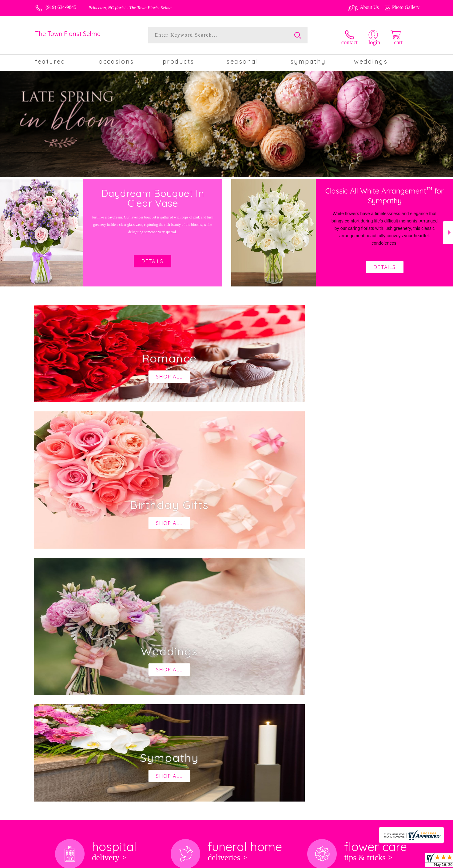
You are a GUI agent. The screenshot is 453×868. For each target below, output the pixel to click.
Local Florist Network (369, 862)
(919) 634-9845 (61, 7)
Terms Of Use (297, 862)
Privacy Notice (330, 862)
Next (448, 230)
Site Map (404, 862)
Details (385, 264)
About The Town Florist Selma (69, 642)
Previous (5, 230)
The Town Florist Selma (68, 34)
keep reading (226, 654)
